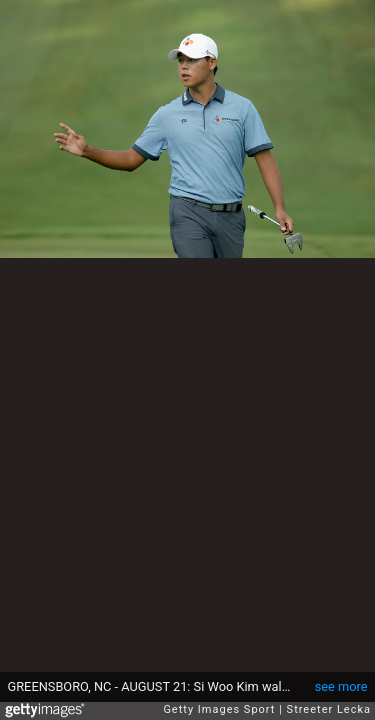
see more (341, 686)
